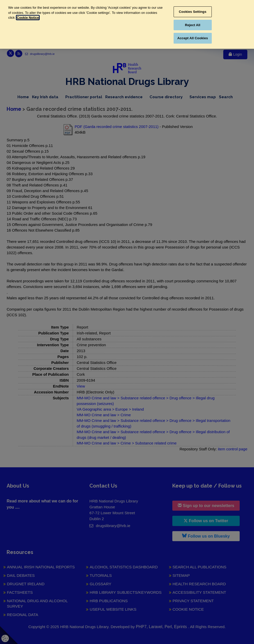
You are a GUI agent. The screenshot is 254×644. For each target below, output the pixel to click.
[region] (127, 24)
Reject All (193, 25)
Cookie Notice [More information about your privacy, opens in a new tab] (28, 18)
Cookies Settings (193, 12)
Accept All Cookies (193, 38)
